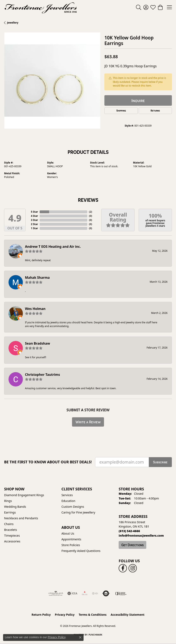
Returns (155, 111)
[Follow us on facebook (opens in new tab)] (123, 568)
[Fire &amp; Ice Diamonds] (85, 593)
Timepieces (12, 535)
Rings (8, 501)
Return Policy (41, 615)
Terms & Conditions (93, 615)
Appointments (71, 539)
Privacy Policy (65, 615)
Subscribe (160, 462)
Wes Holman (35, 309)
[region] (52, 81)
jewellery (13, 23)
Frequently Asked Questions (81, 551)
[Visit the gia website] (72, 593)
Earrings (10, 512)
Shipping (121, 111)
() (90, 212)
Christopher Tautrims (42, 375)
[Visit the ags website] (56, 593)
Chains (9, 524)
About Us (68, 533)
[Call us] (141, 535)
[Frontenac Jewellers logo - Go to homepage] (41, 7)
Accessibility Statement (128, 615)
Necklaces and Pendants (21, 518)
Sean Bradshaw (37, 343)
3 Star (34, 220)
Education (68, 501)
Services (67, 495)
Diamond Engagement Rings (24, 495)
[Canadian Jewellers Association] (121, 593)
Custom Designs (73, 507)
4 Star (34, 216)
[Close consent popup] (80, 637)
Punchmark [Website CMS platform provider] (95, 635)
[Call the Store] (129, 531)
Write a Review (88, 422)
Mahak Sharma (37, 278)
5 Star (34, 212)
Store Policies (71, 545)
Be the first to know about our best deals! (48, 462)
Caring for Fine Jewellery (78, 512)
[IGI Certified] (95, 593)
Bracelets (11, 530)
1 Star (34, 228)
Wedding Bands (15, 507)
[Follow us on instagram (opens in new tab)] (133, 568)
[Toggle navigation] (169, 7)
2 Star (34, 224)
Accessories (12, 541)
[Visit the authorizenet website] (106, 593)
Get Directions (132, 545)
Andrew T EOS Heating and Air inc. (53, 247)
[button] (139, 7)
